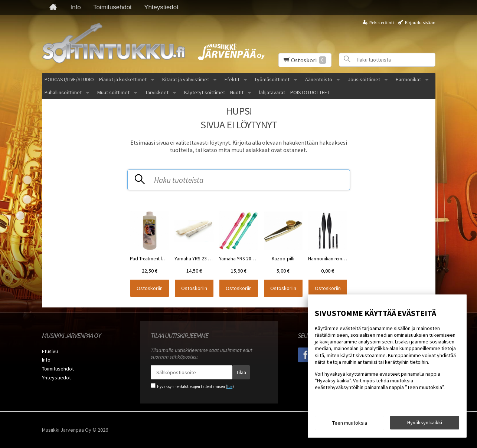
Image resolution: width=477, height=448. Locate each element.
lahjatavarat (272, 92)
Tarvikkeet (157, 92)
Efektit (232, 79)
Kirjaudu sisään (420, 22)
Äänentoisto (319, 79)
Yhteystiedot (161, 7)
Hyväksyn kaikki (425, 422)
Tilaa (241, 372)
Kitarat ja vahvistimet (186, 79)
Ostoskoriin (150, 288)
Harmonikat (408, 79)
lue (230, 386)
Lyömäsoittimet (272, 79)
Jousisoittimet (364, 79)
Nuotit (237, 92)
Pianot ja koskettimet (123, 79)
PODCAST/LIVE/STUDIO (69, 79)
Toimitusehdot (112, 7)
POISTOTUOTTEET (310, 92)
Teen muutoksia (350, 423)
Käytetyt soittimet (205, 92)
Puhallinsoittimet (63, 92)
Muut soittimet (113, 92)
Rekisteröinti (382, 22)
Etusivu (50, 351)
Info (76, 7)
